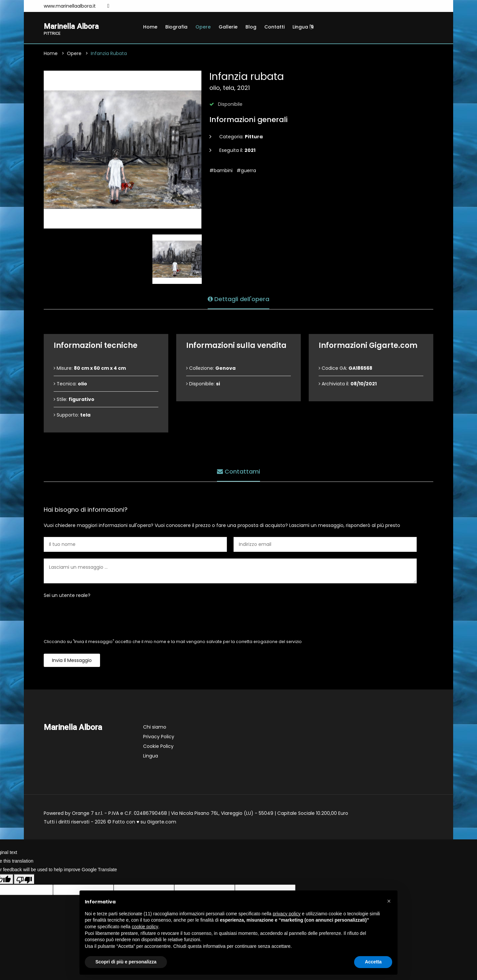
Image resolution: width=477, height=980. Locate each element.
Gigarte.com (162, 822)
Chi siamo (155, 728)
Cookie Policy (158, 747)
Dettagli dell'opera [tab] (238, 299)
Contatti (274, 27)
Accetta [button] (373, 962)
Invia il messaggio (72, 661)
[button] (389, 901)
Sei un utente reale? (67, 596)
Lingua (303, 27)
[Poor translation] (24, 880)
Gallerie (228, 27)
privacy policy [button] (287, 914)
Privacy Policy (159, 737)
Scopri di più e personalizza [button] (126, 962)
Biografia (176, 27)
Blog (251, 27)
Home (150, 27)
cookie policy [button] (145, 927)
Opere (203, 27)
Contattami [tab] (238, 471)
